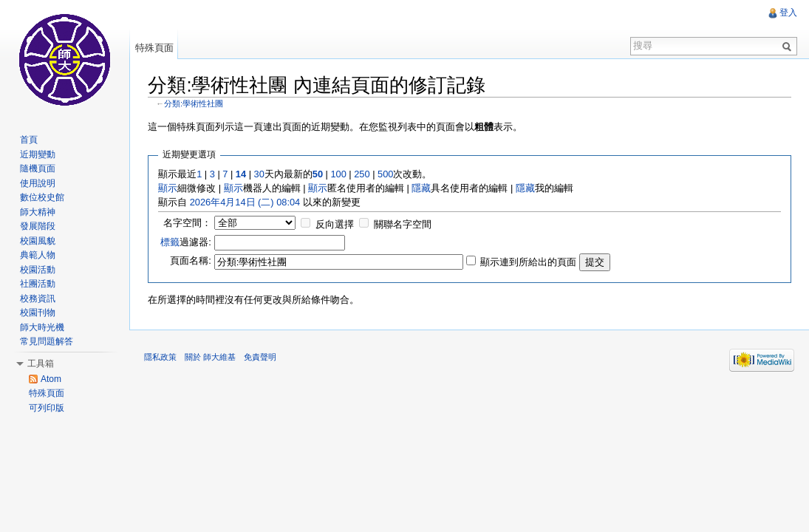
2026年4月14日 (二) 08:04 (245, 202)
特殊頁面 (154, 48)
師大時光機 (42, 327)
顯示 (168, 188)
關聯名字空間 (403, 224)
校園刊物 (38, 313)
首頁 (29, 140)
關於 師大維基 (211, 357)
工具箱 (41, 364)
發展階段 (38, 226)
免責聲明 (261, 357)
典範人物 (38, 255)
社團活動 (38, 284)
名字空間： (187, 223)
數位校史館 (42, 197)
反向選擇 (335, 224)
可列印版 (47, 408)
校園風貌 (38, 241)
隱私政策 (161, 357)
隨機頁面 (38, 168)
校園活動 (38, 270)
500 (386, 174)
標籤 (171, 241)
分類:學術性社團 (194, 103)
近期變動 (38, 154)
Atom (51, 379)
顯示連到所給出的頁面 (529, 261)
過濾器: (187, 241)
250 (362, 174)
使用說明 (38, 183)
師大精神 (38, 212)
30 (259, 174)
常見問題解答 (47, 341)
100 (339, 174)
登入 (788, 13)
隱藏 (422, 188)
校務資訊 (38, 299)
